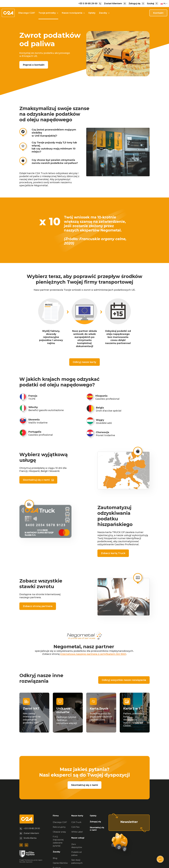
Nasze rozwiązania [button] (73, 13)
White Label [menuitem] (77, 832)
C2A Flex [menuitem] (75, 827)
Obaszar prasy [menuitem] (59, 832)
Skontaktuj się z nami (36, 480)
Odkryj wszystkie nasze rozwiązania (124, 680)
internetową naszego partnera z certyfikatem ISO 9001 (93, 654)
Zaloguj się (137, 4)
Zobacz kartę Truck (113, 553)
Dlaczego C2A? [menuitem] (60, 822)
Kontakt (158, 13)
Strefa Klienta (30, 838)
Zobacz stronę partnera (38, 606)
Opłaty (92, 13)
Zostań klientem (115, 4)
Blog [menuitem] (55, 858)
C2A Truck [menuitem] (76, 822)
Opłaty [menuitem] (93, 816)
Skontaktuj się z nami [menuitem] (97, 829)
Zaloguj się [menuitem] (95, 822)
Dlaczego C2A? (27, 13)
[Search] (157, 4)
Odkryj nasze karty (84, 362)
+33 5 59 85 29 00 (90, 4)
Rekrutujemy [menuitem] (59, 827)
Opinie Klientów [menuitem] (60, 863)
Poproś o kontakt (34, 65)
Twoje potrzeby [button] (48, 13)
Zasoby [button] (104, 13)
